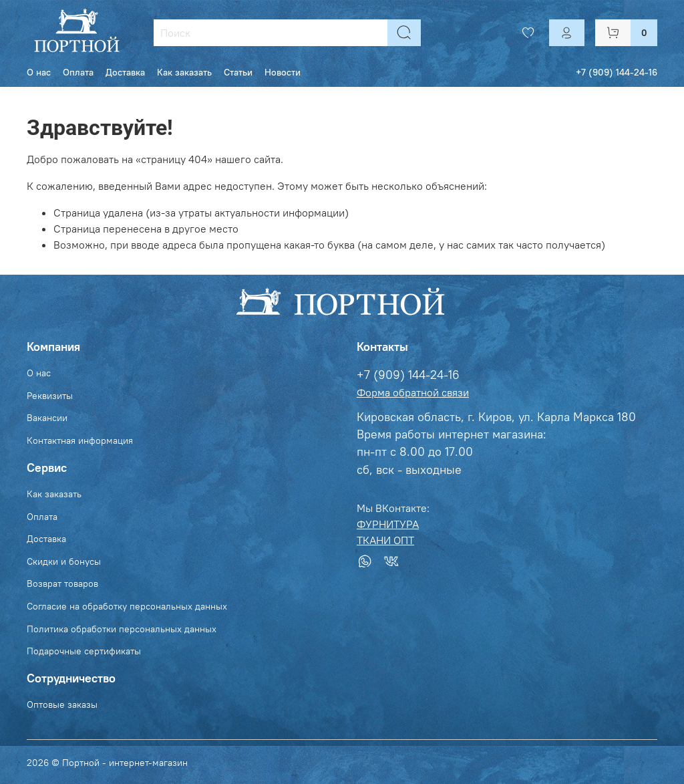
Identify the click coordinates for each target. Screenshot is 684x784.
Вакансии (47, 418)
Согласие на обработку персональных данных (127, 606)
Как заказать (184, 72)
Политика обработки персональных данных (122, 629)
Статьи (238, 72)
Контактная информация (80, 440)
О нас (39, 72)
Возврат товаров (62, 583)
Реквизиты (50, 396)
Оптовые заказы (62, 704)
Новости (283, 72)
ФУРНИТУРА (388, 524)
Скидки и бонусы (64, 561)
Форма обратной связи (413, 392)
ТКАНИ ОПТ (385, 540)
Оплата (78, 72)
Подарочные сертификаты (84, 651)
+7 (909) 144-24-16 (617, 72)
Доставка (125, 72)
